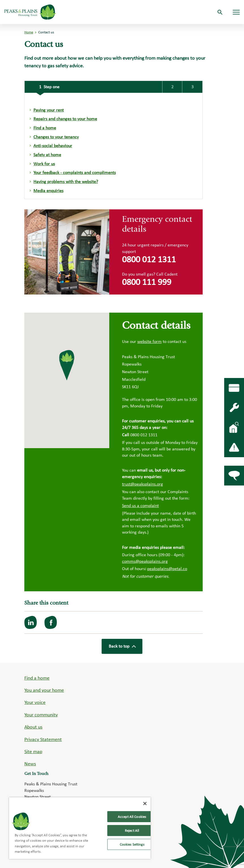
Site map (33, 751)
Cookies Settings (132, 844)
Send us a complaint (140, 505)
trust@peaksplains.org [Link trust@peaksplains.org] (143, 484)
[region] (80, 828)
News (30, 763)
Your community (41, 715)
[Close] (145, 803)
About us (33, 727)
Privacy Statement (43, 739)
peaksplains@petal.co (167, 569)
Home (29, 32)
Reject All (132, 831)
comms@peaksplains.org (145, 561)
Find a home (37, 678)
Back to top (122, 646)
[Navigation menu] (236, 12)
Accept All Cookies (132, 817)
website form (149, 341)
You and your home (44, 690)
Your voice (35, 702)
